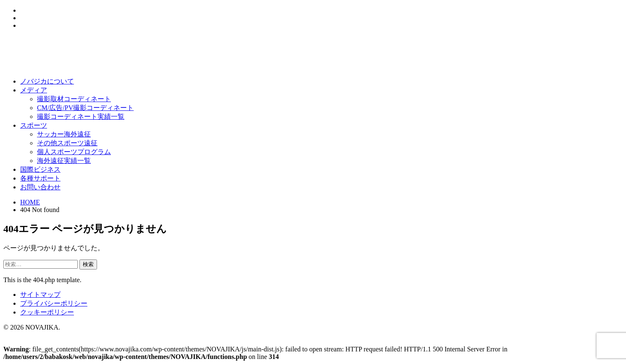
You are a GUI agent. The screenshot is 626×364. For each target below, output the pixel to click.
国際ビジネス (40, 169)
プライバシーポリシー (54, 303)
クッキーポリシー (47, 312)
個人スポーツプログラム (74, 152)
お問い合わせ (40, 187)
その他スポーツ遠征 (67, 143)
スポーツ (34, 125)
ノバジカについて (47, 81)
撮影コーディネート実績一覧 (81, 117)
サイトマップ (40, 295)
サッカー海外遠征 (64, 134)
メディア (34, 90)
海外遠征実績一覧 (64, 161)
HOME (30, 202)
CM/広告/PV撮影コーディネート (85, 108)
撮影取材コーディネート (74, 99)
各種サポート (40, 178)
